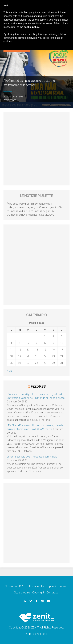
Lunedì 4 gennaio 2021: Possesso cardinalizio (32, 457)
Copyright (38, 592)
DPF (22, 586)
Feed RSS (38, 386)
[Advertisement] (36, 149)
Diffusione (33, 586)
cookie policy (32, 27)
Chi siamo (11, 586)
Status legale (22, 592)
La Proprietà (49, 586)
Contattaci (53, 592)
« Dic (9, 371)
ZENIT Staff (10, 100)
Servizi (63, 586)
